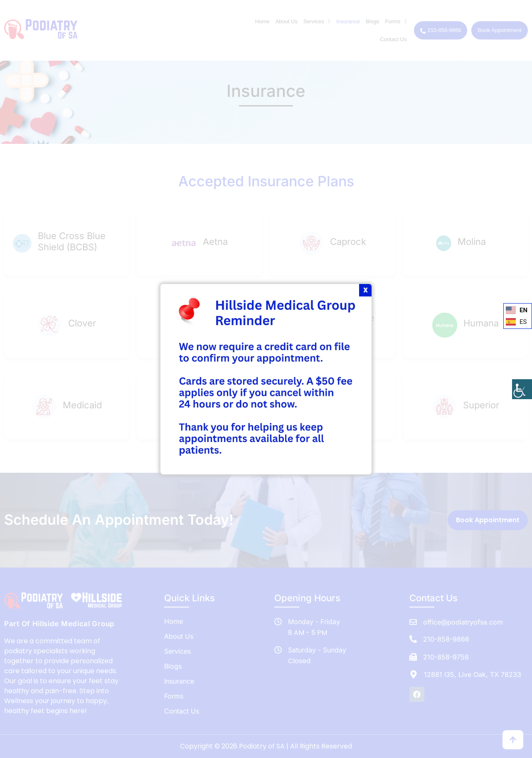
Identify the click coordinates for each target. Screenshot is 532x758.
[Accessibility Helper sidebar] (522, 389)
